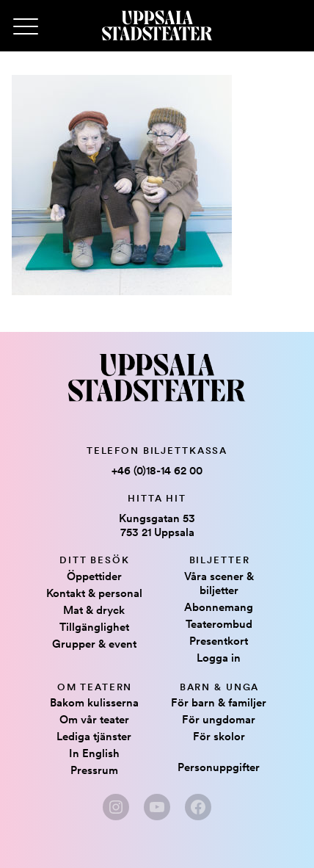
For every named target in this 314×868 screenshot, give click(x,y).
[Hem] (157, 26)
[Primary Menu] (26, 27)
